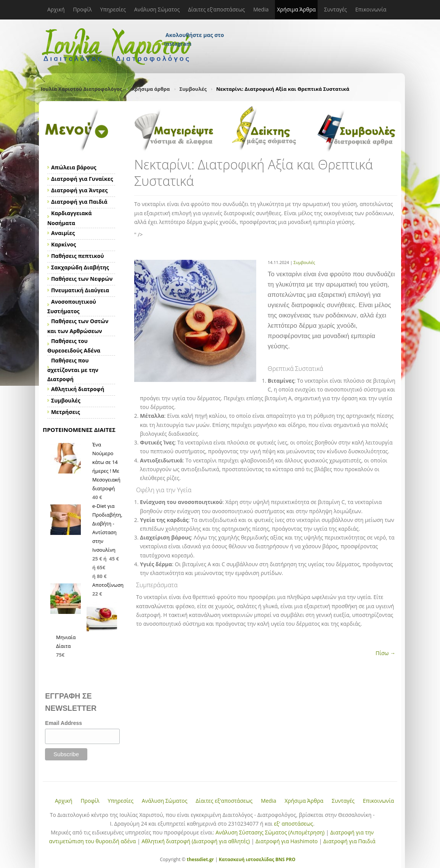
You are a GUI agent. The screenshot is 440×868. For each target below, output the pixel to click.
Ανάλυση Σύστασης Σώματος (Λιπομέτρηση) (270, 832)
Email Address (63, 723)
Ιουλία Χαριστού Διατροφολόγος (81, 89)
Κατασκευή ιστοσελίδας (246, 859)
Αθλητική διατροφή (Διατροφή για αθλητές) (196, 841)
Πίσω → (385, 653)
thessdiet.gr (200, 859)
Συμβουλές (193, 89)
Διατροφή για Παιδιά (349, 841)
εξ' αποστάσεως (293, 824)
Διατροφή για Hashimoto (287, 841)
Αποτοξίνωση (108, 585)
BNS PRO (285, 859)
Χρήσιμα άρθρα (151, 89)
